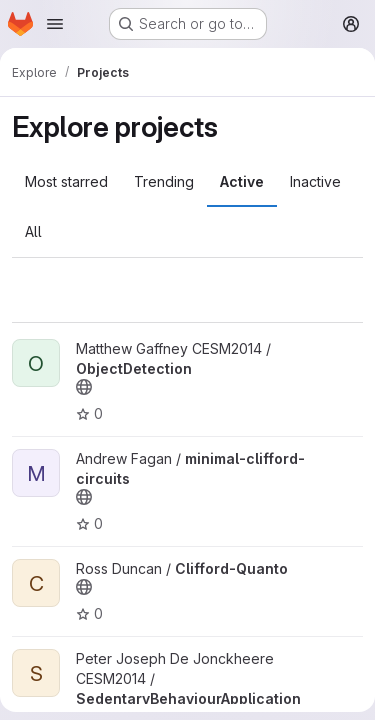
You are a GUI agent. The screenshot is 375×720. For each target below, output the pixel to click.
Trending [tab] (164, 181)
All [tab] (33, 231)
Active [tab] (242, 181)
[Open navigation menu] (55, 24)
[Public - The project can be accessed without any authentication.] (84, 387)
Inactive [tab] (315, 181)
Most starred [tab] (66, 181)
